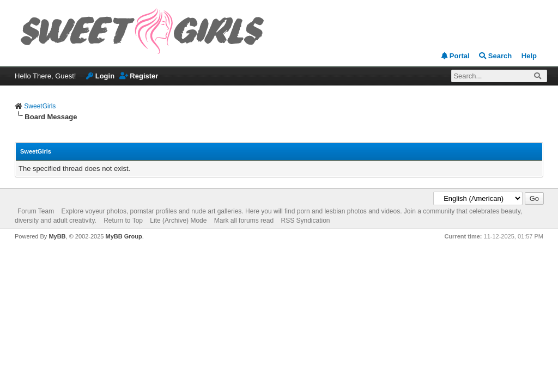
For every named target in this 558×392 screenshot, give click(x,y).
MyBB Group (123, 236)
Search (495, 56)
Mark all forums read (244, 220)
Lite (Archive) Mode (178, 220)
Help (529, 56)
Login (100, 76)
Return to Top (123, 220)
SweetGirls (40, 106)
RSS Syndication (305, 220)
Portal (455, 56)
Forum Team (36, 211)
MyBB (57, 236)
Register (139, 76)
